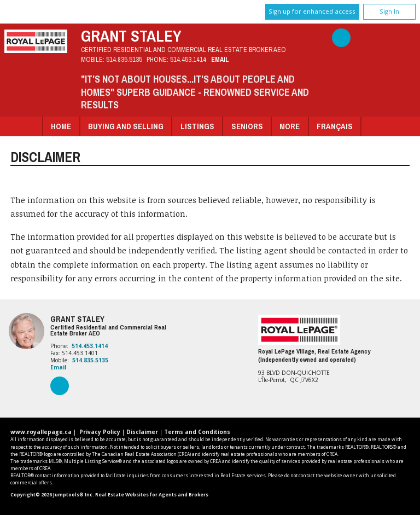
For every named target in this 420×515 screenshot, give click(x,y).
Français (335, 126)
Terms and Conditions (197, 432)
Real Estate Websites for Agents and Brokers (152, 495)
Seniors (247, 126)
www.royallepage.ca (41, 432)
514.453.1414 (188, 59)
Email (220, 59)
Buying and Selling (126, 126)
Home (61, 126)
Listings (197, 126)
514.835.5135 (124, 59)
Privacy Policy (100, 432)
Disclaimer (142, 432)
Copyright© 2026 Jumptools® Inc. (52, 495)
